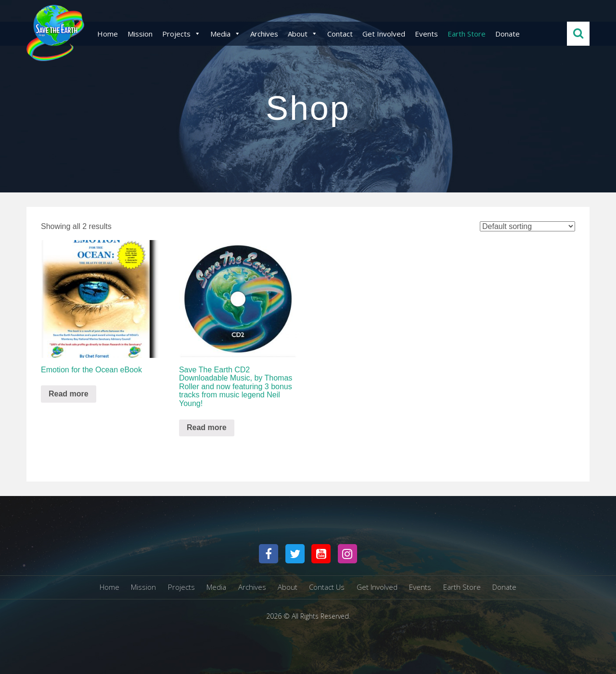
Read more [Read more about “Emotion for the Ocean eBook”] (69, 394)
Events (426, 34)
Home (108, 34)
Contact (340, 34)
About (303, 34)
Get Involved (384, 34)
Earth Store (467, 34)
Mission (140, 34)
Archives (264, 34)
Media (225, 34)
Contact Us (327, 587)
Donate (507, 34)
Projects (181, 34)
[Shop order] (527, 226)
